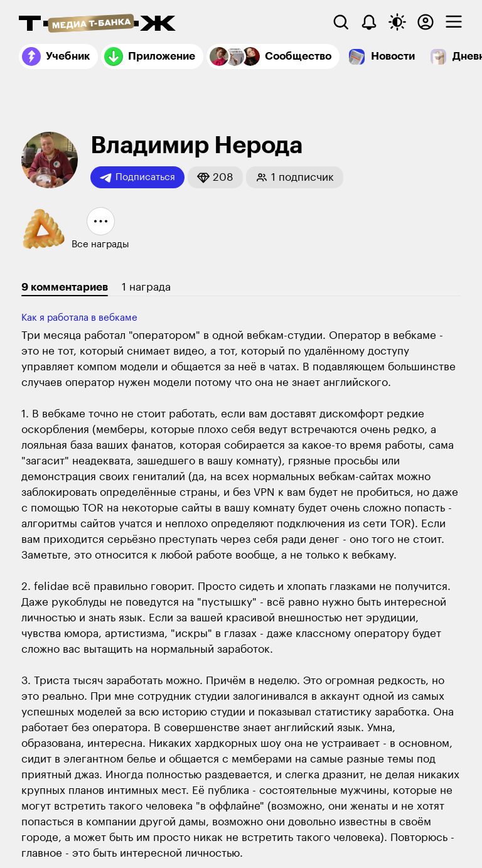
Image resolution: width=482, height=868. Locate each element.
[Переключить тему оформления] (397, 22)
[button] (215, 177)
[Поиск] (341, 22)
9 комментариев (65, 287)
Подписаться (137, 178)
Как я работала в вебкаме (79, 318)
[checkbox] (454, 22)
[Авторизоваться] (426, 22)
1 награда (146, 287)
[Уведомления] (369, 22)
